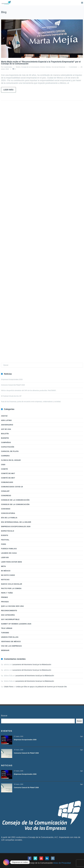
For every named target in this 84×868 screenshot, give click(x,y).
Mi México (6, 571)
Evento (43, 67)
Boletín (18, 67)
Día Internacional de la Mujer (16, 522)
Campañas (6, 442)
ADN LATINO (6, 420)
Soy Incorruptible (10, 619)
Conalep (5, 491)
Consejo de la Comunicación (30, 67)
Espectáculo (8, 531)
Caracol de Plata (10, 451)
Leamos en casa (9, 553)
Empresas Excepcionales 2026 (12, 379)
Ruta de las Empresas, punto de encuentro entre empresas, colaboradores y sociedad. (31, 402)
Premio (4, 597)
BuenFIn (5, 438)
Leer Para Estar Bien (11, 562)
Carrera (5, 456)
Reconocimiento (9, 611)
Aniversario (7, 425)
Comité (4, 469)
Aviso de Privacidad (62, 863)
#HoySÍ (4, 416)
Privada (5, 602)
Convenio (6, 509)
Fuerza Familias (9, 549)
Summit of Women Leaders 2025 (16, 624)
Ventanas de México (11, 642)
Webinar (5, 650)
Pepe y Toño (7, 593)
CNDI (3, 465)
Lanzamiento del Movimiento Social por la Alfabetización (32, 665)
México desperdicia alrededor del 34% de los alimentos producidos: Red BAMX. (29, 390)
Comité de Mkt (8, 473)
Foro (4, 544)
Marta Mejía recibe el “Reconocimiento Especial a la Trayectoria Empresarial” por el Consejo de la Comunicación (41, 63)
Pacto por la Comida (11, 588)
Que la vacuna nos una (12, 606)
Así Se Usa (6, 429)
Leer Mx (5, 557)
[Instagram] (6, 862)
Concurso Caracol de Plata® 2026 (13, 385)
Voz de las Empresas (58, 67)
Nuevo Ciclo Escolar (12, 584)
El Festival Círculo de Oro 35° (11, 396)
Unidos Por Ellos (10, 637)
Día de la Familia (9, 518)
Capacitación (8, 447)
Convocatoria (8, 513)
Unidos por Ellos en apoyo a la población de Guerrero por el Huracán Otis (41, 687)
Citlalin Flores (9, 687)
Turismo (5, 633)
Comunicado (7, 482)
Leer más (8, 90)
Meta (3, 566)
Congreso (6, 496)
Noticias (48, 67)
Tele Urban (7, 628)
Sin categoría (8, 615)
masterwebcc (8, 67)
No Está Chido (8, 575)
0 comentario (73, 67)
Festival (5, 540)
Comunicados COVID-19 (12, 487)
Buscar (4, 716)
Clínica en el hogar (11, 460)
